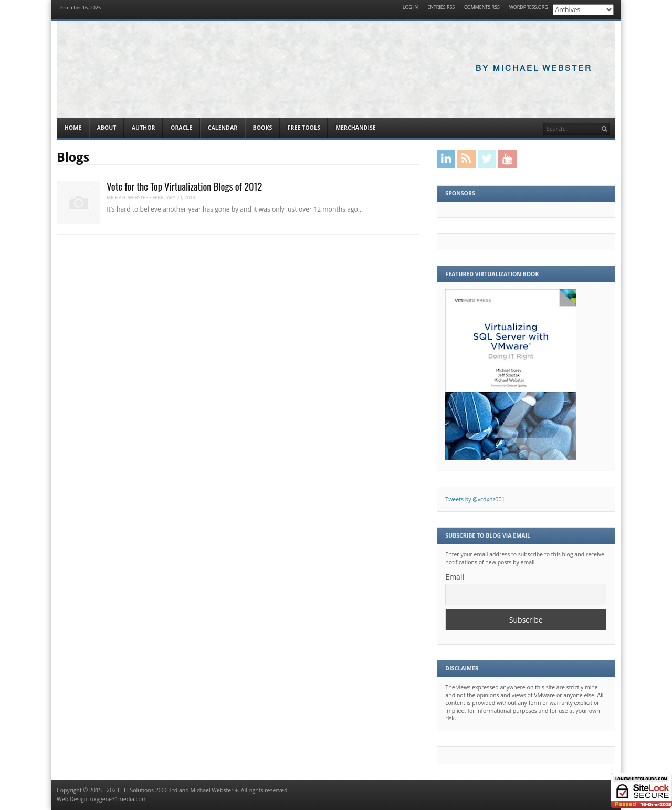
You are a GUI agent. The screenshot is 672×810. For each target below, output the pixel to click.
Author (144, 128)
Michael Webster (128, 198)
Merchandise (355, 128)
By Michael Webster (534, 69)
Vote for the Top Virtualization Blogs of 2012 (184, 186)
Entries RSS (441, 8)
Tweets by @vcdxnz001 (475, 499)
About (106, 128)
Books (263, 128)
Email (455, 577)
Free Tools (304, 128)
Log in (411, 8)
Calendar (223, 128)
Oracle (181, 128)
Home (73, 128)
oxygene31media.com (119, 799)
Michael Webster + (214, 790)
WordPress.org (529, 8)
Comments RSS (482, 8)
